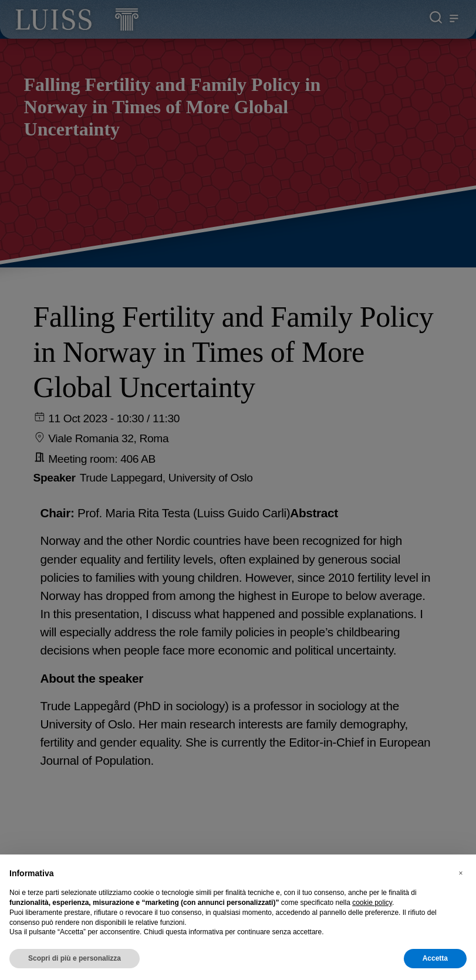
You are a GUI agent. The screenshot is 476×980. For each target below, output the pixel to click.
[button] (461, 873)
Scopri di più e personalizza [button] (75, 958)
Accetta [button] (435, 958)
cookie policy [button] (372, 903)
